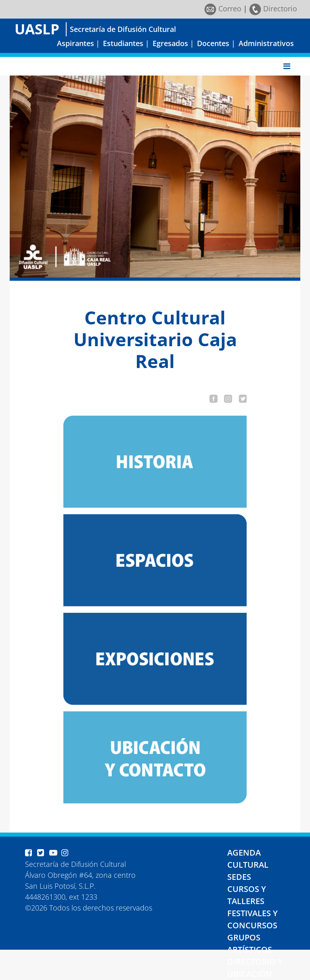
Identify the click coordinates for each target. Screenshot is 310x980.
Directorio (273, 8)
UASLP (37, 29)
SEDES (239, 877)
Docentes (213, 43)
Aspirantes (75, 43)
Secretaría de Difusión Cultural (123, 29)
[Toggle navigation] (287, 66)
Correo (223, 8)
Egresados (170, 43)
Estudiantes (123, 43)
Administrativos (266, 43)
